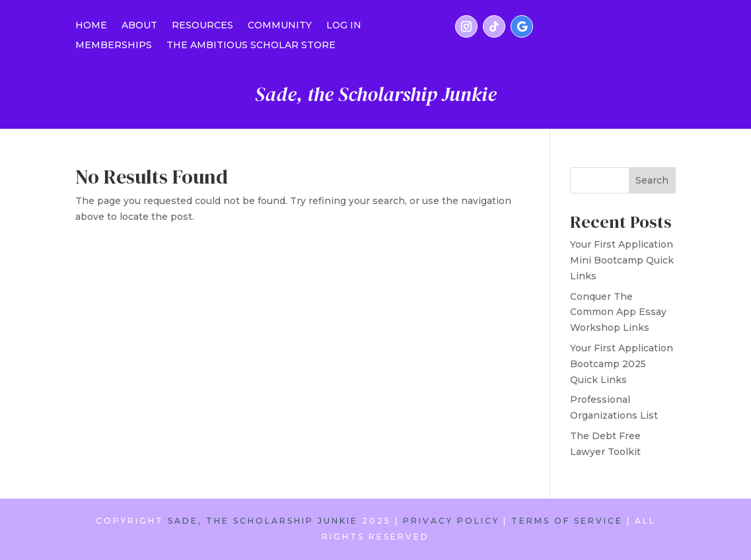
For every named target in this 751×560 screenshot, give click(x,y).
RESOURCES (202, 26)
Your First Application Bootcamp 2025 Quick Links (622, 364)
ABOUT (139, 26)
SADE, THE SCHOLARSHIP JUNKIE (263, 521)
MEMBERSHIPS (114, 46)
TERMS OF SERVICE (567, 521)
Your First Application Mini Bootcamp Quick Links (622, 260)
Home (91, 26)
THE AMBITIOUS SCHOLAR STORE (251, 46)
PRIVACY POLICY (451, 521)
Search (652, 180)
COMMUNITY (280, 26)
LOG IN (344, 26)
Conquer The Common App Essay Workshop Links (618, 312)
